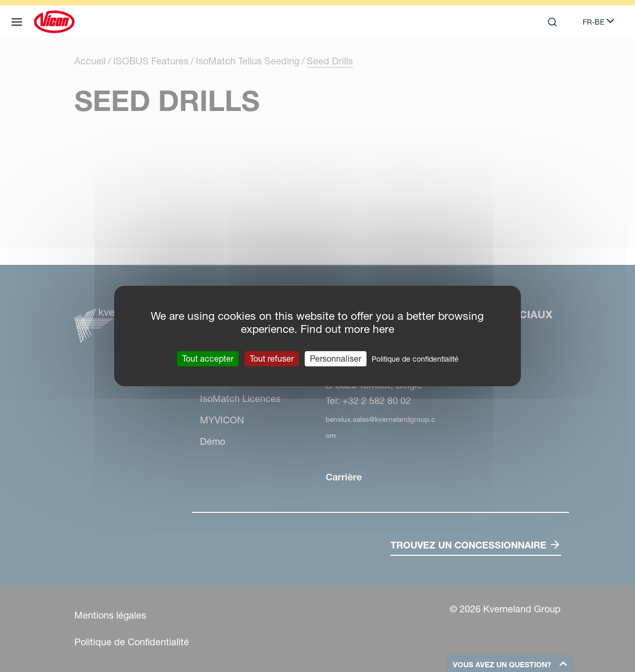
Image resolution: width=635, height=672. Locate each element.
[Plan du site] (17, 22)
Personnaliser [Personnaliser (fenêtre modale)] (336, 359)
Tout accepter (208, 359)
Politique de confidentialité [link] (415, 359)
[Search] (552, 22)
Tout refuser (272, 359)
